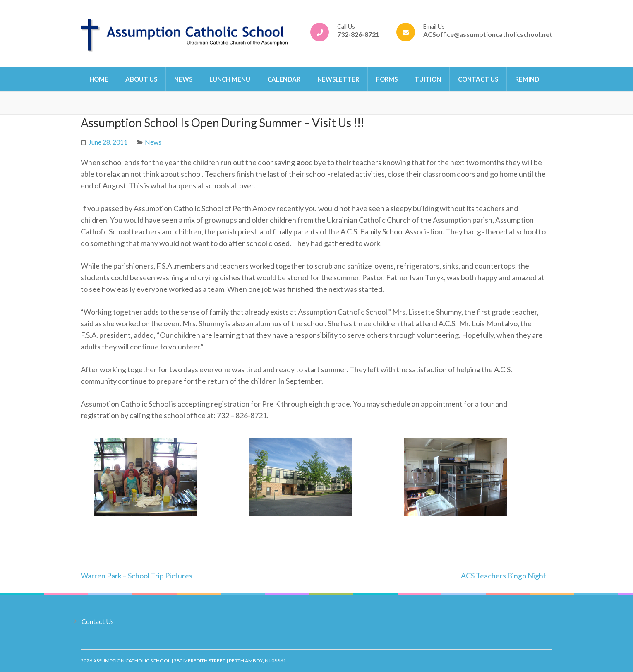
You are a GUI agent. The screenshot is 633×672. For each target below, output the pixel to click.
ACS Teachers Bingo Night (504, 576)
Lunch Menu (230, 79)
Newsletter (338, 79)
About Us (141, 79)
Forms (387, 79)
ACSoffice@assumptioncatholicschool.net (488, 34)
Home (99, 79)
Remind (527, 79)
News (183, 79)
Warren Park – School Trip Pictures (137, 576)
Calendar (284, 79)
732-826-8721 (358, 34)
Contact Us (478, 79)
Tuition (428, 79)
